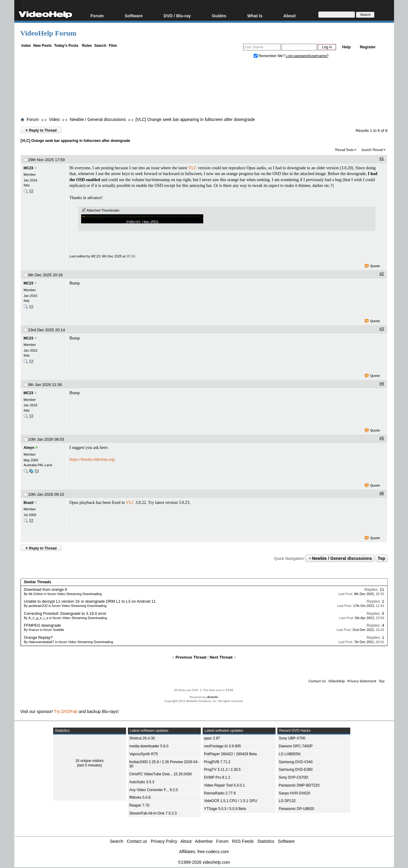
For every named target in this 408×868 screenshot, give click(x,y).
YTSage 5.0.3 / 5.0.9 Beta (225, 809)
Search (100, 46)
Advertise (204, 841)
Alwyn (29, 448)
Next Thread (221, 657)
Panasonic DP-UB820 (297, 809)
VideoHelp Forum (48, 33)
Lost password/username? (307, 56)
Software (134, 16)
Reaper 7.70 (139, 805)
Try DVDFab (66, 711)
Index (26, 46)
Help (346, 47)
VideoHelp (336, 681)
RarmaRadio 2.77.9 (220, 793)
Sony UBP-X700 (292, 738)
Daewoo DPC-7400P (296, 746)
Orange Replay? (38, 637)
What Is (255, 16)
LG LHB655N (290, 754)
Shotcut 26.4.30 (142, 738)
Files (113, 46)
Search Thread (372, 150)
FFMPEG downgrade (43, 625)
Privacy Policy (164, 841)
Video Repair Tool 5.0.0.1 (225, 785)
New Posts (43, 46)
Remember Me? (270, 56)
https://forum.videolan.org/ (93, 459)
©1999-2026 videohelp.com (204, 862)
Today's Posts (66, 46)
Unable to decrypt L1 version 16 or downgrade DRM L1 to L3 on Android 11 (90, 601)
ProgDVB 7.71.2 (217, 762)
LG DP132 (287, 801)
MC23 (29, 168)
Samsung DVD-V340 (296, 762)
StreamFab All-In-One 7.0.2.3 (153, 813)
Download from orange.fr (46, 589)
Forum (97, 16)
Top (381, 558)
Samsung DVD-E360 (296, 770)
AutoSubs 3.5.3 (142, 782)
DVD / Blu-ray (177, 16)
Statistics (266, 841)
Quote (373, 266)
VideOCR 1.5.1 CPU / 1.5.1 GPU (231, 801)
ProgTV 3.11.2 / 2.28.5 (223, 770)
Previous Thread (191, 657)
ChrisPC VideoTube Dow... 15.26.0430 (161, 774)
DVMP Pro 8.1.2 (217, 777)
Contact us (137, 841)
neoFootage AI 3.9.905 (223, 746)
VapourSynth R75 (144, 754)
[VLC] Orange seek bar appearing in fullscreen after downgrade (195, 119)
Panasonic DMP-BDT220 (299, 785)
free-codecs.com (213, 852)
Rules (87, 46)
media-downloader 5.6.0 (149, 746)
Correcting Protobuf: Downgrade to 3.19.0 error (65, 613)
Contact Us (317, 681)
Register (368, 47)
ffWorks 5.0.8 (140, 797)
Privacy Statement (362, 681)
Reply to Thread (41, 130)
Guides (219, 16)
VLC (193, 168)
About (290, 16)
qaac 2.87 (212, 738)
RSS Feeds (243, 841)
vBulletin (212, 697)
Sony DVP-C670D (294, 777)
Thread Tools (344, 150)
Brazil (29, 503)
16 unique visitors (89, 761)
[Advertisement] (204, 89)
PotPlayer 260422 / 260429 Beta (230, 754)
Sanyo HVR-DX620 (295, 793)
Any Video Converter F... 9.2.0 (154, 790)
